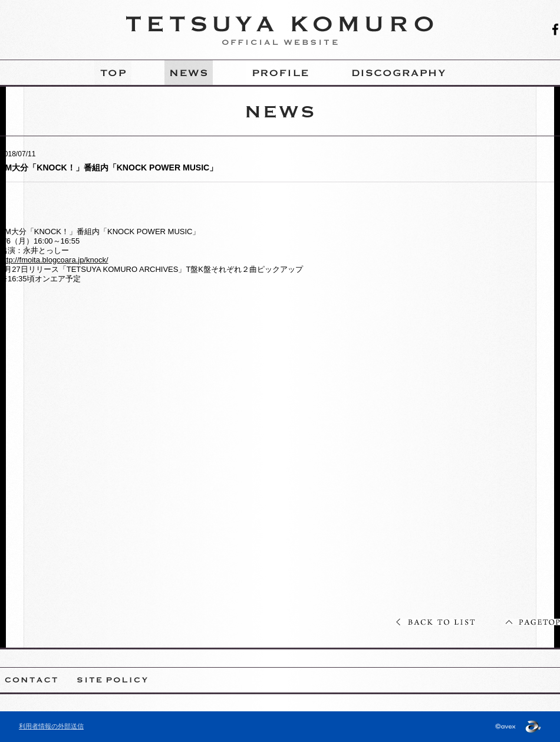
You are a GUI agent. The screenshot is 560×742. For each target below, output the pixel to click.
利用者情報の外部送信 (51, 726)
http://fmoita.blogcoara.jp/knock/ (54, 260)
